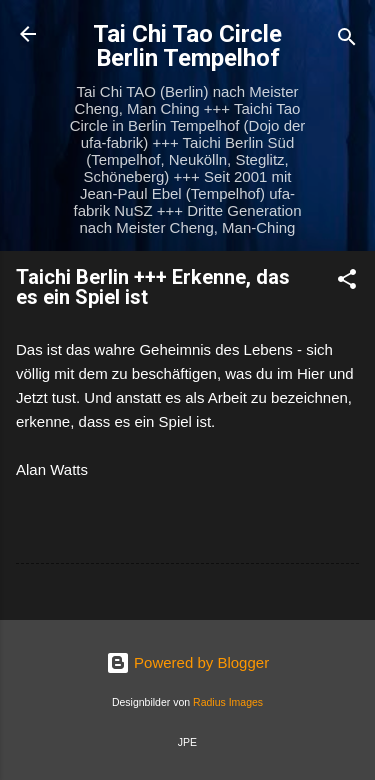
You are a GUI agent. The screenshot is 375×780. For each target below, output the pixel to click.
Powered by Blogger (187, 662)
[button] (347, 282)
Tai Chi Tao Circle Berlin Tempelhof (187, 46)
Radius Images (228, 702)
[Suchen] (347, 40)
